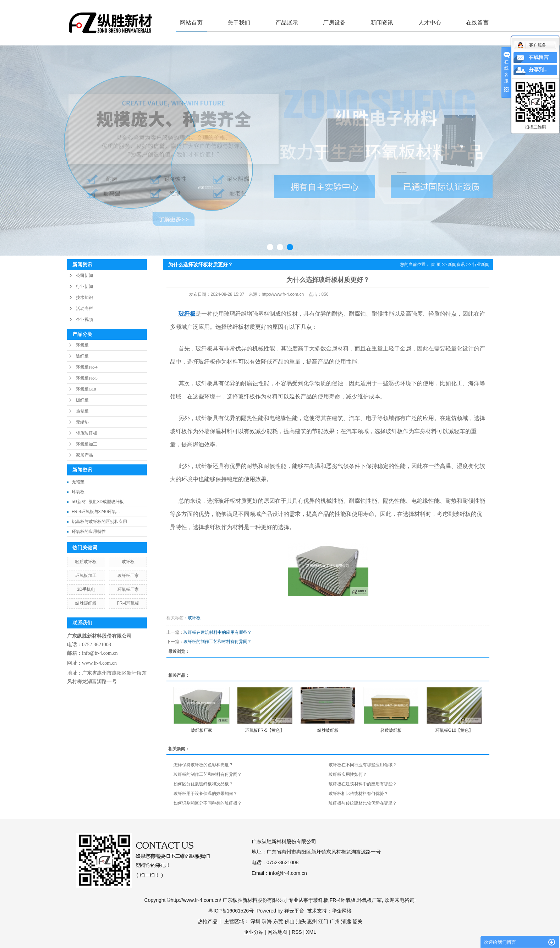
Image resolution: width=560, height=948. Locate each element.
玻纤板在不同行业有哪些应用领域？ (363, 765)
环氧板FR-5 (87, 378)
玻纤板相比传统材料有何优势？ (358, 794)
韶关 (357, 921)
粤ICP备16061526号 (231, 911)
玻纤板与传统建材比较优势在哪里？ (363, 803)
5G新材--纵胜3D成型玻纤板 (98, 502)
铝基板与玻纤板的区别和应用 (99, 522)
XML (311, 932)
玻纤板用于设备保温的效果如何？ (205, 794)
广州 (335, 921)
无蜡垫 (82, 422)
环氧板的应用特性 (89, 532)
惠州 (312, 921)
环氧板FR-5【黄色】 (265, 730)
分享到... (538, 70)
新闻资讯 (382, 23)
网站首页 (191, 23)
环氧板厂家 (128, 589)
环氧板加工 (87, 444)
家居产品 (84, 455)
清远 (346, 921)
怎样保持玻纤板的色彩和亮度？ (203, 765)
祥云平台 (294, 911)
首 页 (436, 265)
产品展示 (287, 23)
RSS (297, 932)
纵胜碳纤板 (86, 603)
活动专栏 (84, 309)
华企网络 (342, 911)
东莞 (278, 921)
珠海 (267, 921)
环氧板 (82, 345)
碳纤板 (82, 400)
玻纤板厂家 (128, 576)
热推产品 (208, 921)
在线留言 (477, 23)
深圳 (256, 921)
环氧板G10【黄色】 (454, 730)
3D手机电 (86, 589)
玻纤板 (82, 356)
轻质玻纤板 (87, 433)
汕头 (301, 921)
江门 (323, 921)
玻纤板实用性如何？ (348, 774)
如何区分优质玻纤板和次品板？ (203, 784)
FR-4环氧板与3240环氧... (96, 512)
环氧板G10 (86, 389)
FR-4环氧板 (128, 603)
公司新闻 (84, 276)
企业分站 (254, 932)
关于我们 (239, 23)
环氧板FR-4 (87, 367)
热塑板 (82, 411)
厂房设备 (334, 23)
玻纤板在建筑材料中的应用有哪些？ (218, 632)
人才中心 (430, 23)
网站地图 (278, 932)
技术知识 (84, 298)
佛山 (290, 921)
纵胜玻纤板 (328, 730)
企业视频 (84, 320)
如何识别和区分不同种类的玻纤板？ (208, 803)
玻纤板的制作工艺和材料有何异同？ (218, 642)
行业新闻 (84, 287)
